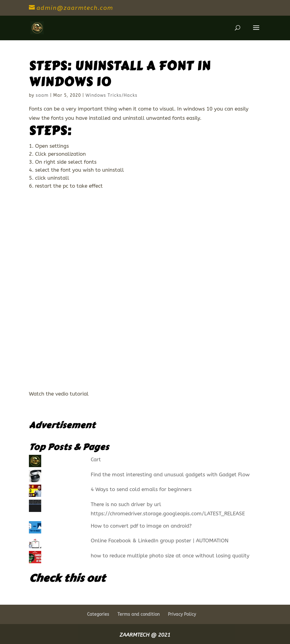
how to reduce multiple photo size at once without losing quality (170, 556)
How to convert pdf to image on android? (141, 526)
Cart (96, 459)
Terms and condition (139, 614)
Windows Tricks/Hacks (111, 95)
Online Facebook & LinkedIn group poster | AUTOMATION (160, 541)
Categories (98, 614)
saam (42, 95)
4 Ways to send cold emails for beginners (141, 489)
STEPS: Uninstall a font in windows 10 (120, 74)
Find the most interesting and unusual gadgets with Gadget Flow (170, 474)
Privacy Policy (182, 614)
